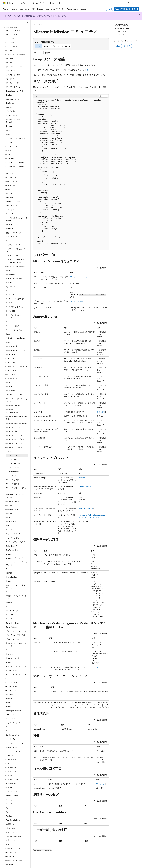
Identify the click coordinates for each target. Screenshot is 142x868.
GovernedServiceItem (86, 508)
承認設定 (82, 478)
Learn (35, 24)
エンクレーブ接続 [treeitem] (14, 457)
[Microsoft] (4, 3)
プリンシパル (96, 667)
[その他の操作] (107, 25)
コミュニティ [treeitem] (13, 449)
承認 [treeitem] (10, 445)
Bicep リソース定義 (122, 29)
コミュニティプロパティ (79, 301)
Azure (43, 24)
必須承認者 (101, 412)
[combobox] (15, 27)
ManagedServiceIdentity (79, 277)
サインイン (135, 3)
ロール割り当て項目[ (86, 486)
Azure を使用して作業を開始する (127, 9)
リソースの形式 (121, 31)
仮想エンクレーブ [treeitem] (14, 462)
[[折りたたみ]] (27, 23)
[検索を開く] (128, 3)
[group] (71, 697)
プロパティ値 (120, 34)
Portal (110, 9)
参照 (89, 70)
